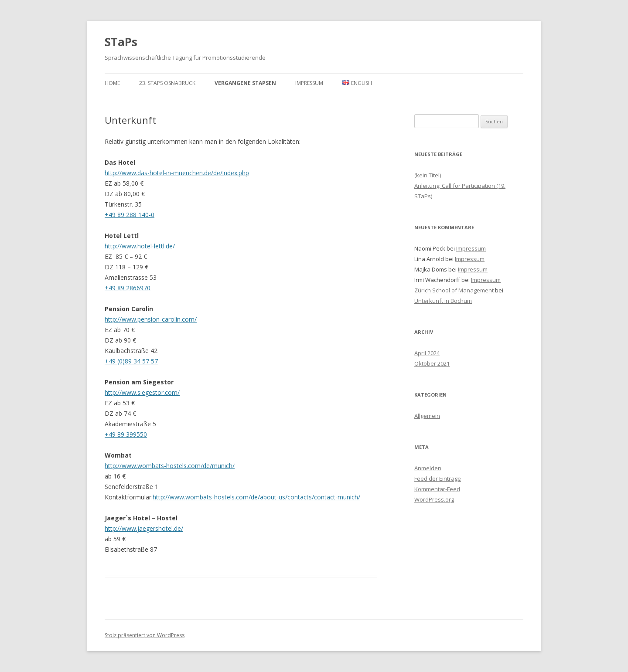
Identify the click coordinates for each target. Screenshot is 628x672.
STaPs (121, 42)
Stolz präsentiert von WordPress (145, 635)
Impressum (309, 83)
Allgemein (427, 416)
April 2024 (427, 353)
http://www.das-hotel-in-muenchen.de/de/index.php (177, 173)
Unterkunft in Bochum (443, 301)
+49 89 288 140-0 (130, 215)
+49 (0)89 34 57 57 (131, 361)
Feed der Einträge (438, 479)
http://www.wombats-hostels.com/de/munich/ (170, 466)
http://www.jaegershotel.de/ (144, 528)
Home (112, 83)
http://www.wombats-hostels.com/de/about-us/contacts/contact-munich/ (256, 497)
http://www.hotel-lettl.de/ (140, 246)
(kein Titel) (428, 175)
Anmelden (428, 468)
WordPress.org (434, 499)
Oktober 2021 (432, 363)
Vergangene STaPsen (245, 83)
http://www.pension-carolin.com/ (151, 319)
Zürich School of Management (454, 290)
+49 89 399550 (126, 434)
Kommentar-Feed (437, 489)
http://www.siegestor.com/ (142, 392)
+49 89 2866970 (128, 288)
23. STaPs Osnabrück (167, 83)
